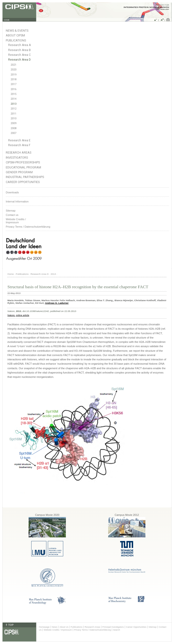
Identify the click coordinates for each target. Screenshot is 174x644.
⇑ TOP (9, 625)
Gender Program (19, 172)
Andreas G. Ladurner (57, 303)
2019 (13, 75)
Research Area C (19, 55)
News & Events (17, 31)
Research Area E (19, 140)
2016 (13, 89)
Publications (16, 40)
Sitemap (11, 211)
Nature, (11, 315)
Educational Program (23, 167)
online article (22, 315)
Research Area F (19, 145)
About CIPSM (15, 35)
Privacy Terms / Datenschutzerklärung (28, 227)
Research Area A (19, 45)
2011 (13, 114)
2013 (13, 104)
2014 (13, 99)
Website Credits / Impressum (58, 630)
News (54, 627)
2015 (13, 94)
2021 (13, 65)
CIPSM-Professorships (23, 162)
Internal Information (17, 201)
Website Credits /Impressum (16, 221)
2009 (13, 123)
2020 (13, 70)
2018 (13, 79)
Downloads (12, 192)
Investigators (17, 158)
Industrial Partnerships (25, 177)
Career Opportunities (23, 182)
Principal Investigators (113, 627)
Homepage (44, 627)
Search (116, 630)
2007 (13, 133)
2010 (13, 118)
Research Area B (19, 50)
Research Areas (19, 152)
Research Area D (19, 60)
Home (11, 274)
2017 (13, 84)
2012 (13, 109)
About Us (64, 627)
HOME (7, 20)
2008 (13, 128)
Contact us (12, 215)
